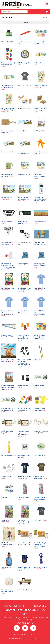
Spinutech (38, 639)
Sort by (46, 17)
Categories (25, 22)
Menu (47, 3)
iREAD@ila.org (27, 620)
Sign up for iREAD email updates (25, 634)
